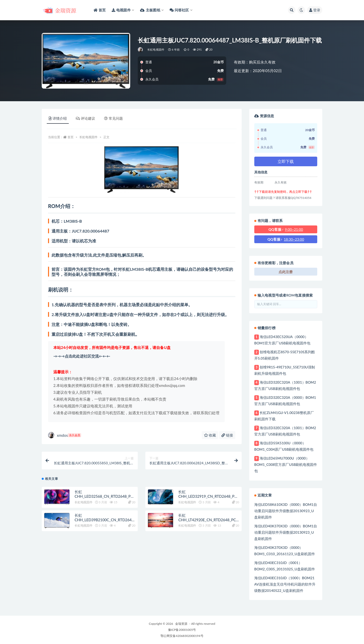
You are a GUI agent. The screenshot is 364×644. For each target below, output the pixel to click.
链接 (227, 435)
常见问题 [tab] (113, 118)
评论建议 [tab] (85, 118)
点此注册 (286, 272)
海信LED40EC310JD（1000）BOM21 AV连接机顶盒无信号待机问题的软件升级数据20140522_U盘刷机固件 (285, 584)
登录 (315, 10)
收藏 (210, 435)
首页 (71, 137)
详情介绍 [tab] (58, 118)
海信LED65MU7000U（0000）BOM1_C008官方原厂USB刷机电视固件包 (286, 464)
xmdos (65, 435)
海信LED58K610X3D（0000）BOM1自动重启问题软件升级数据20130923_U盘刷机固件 (286, 511)
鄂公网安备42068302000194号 (182, 636)
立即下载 (286, 161)
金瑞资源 (181, 624)
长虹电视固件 (156, 49)
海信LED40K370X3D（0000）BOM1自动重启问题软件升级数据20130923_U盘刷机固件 (286, 532)
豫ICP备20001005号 (182, 630)
